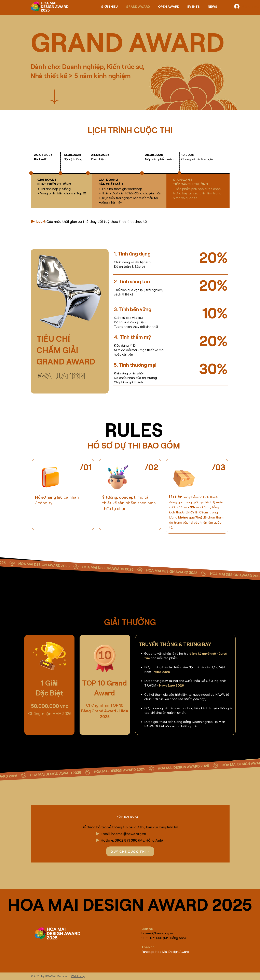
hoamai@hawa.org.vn (129, 834)
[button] (128, 817)
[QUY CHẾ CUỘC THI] (130, 851)
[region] (63, 494)
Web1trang (78, 976)
